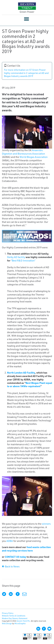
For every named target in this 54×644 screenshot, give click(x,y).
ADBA (10, 541)
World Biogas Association (34, 157)
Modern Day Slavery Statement (15, 618)
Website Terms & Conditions (14, 616)
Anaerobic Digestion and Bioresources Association (23, 152)
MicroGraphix (20, 623)
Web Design (7, 623)
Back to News (11, 566)
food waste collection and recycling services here (26, 549)
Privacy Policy (8, 613)
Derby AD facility (16, 257)
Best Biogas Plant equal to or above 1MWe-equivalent (30, 385)
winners (46, 524)
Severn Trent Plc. (24, 621)
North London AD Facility (21, 373)
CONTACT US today (15, 557)
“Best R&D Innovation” (23, 260)
